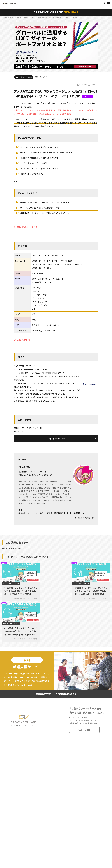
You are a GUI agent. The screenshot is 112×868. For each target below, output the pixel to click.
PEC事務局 (24, 467)
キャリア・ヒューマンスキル (24, 77)
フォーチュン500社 (22, 376)
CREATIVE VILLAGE (56, 12)
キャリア (43, 77)
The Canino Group (49, 373)
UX (37, 77)
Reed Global (20, 373)
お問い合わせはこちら (56, 439)
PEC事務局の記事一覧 (83, 519)
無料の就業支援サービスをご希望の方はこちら (56, 695)
